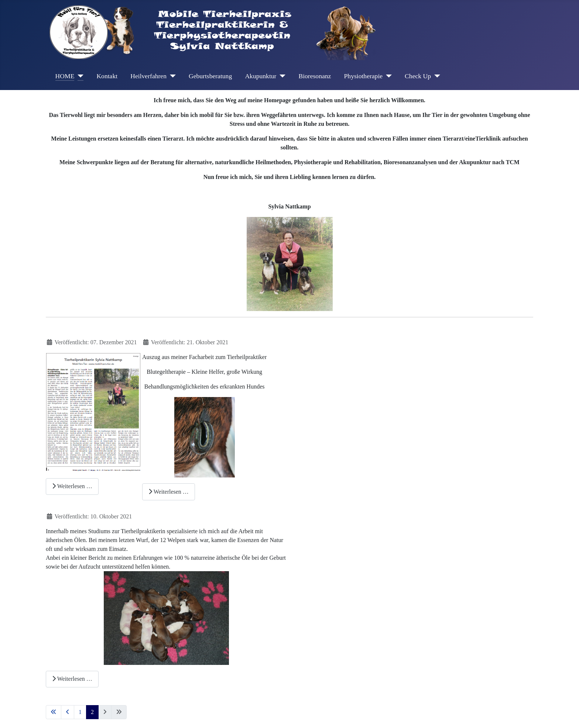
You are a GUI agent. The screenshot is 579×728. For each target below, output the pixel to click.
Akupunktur (261, 76)
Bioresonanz (315, 76)
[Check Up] (436, 76)
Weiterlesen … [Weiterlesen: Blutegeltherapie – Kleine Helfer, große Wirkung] (169, 492)
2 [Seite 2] (92, 712)
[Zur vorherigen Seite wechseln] (68, 712)
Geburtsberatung (210, 76)
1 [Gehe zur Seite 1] (80, 712)
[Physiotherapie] (387, 76)
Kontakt (107, 76)
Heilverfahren (148, 76)
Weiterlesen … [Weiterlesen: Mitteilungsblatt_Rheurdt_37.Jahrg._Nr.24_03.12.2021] (72, 486)
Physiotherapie (364, 76)
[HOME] (79, 76)
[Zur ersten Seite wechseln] (54, 712)
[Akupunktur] (281, 76)
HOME (65, 76)
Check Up (418, 76)
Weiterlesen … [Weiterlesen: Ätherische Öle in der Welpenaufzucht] (72, 679)
